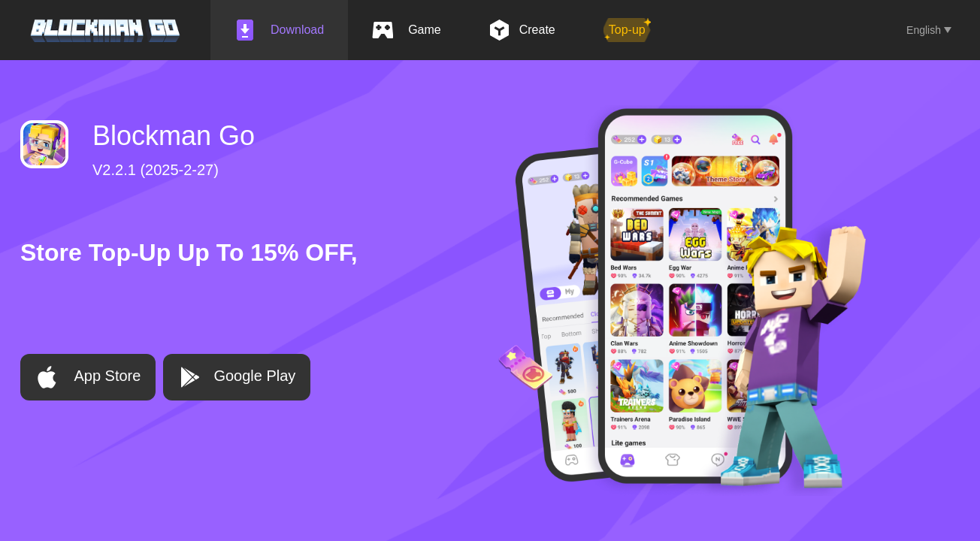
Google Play (237, 377)
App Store (88, 377)
